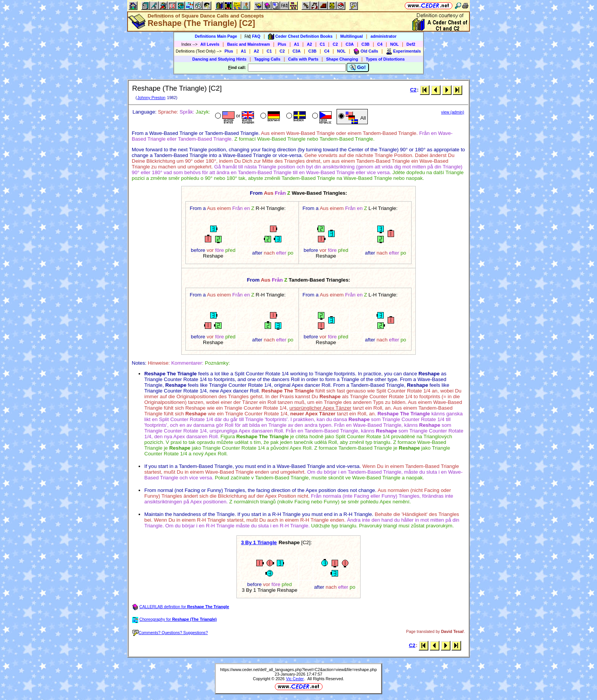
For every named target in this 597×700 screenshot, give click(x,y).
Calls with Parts (303, 59)
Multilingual (352, 36)
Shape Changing (342, 59)
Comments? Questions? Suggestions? (170, 633)
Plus (282, 44)
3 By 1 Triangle (259, 542)
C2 (335, 44)
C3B (365, 44)
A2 (310, 44)
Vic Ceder (295, 679)
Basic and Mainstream (248, 44)
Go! (358, 67)
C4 (380, 44)
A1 (297, 44)
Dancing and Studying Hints (219, 59)
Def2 (411, 44)
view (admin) (453, 112)
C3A (350, 44)
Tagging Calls (267, 59)
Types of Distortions (385, 59)
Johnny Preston (151, 98)
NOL (395, 44)
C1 (322, 44)
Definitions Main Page (216, 36)
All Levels (210, 44)
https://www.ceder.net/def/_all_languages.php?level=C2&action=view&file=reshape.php (298, 670)
